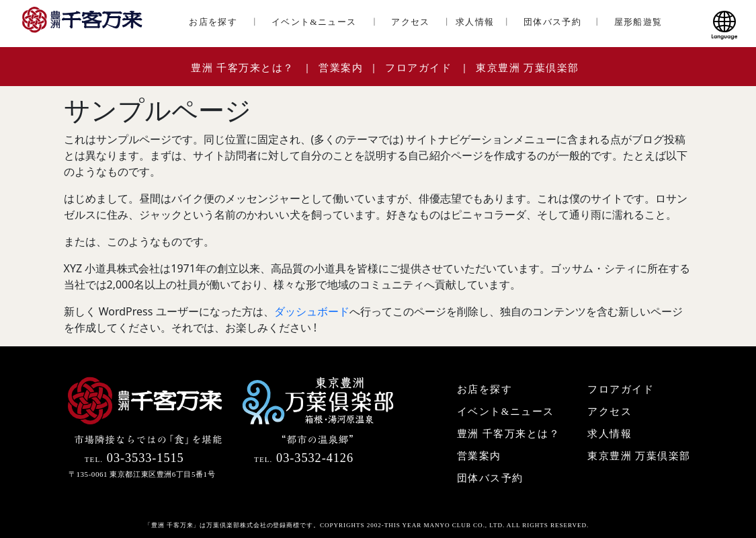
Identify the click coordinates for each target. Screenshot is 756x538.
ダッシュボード (312, 311)
